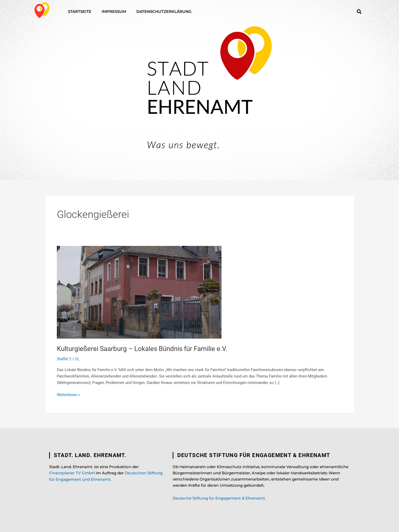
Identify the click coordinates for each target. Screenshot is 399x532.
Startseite (80, 11)
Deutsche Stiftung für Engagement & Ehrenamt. (219, 498)
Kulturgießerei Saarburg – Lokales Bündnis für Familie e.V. (142, 349)
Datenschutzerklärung (164, 11)
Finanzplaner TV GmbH (72, 473)
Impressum (114, 11)
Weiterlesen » (68, 394)
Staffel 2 (64, 359)
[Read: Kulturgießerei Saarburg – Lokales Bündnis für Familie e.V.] (139, 292)
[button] (359, 11)
